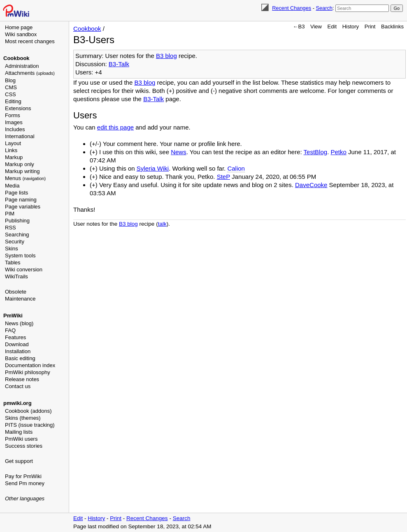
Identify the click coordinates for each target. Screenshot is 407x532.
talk (162, 224)
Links (11, 150)
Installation (18, 351)
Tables (13, 263)
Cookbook (16, 58)
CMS (11, 87)
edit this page (115, 127)
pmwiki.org (17, 403)
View (316, 27)
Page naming (21, 200)
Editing (13, 101)
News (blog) (19, 323)
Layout (13, 143)
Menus (25, 178)
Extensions (18, 108)
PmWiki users (21, 439)
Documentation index (30, 365)
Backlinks (392, 27)
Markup (14, 157)
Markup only (20, 164)
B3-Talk (119, 64)
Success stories (24, 446)
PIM (10, 214)
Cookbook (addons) (28, 411)
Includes (15, 129)
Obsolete (16, 292)
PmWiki (13, 316)
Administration (22, 66)
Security (15, 242)
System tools (20, 256)
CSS (10, 94)
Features (15, 337)
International (20, 136)
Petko (339, 152)
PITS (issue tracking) (30, 425)
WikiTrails (16, 276)
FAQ (10, 330)
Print (370, 27)
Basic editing (20, 358)
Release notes (22, 379)
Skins (12, 249)
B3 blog (166, 56)
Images (14, 122)
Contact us (18, 386)
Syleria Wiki (153, 168)
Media (12, 186)
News (179, 152)
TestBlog (316, 152)
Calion (236, 168)
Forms (13, 115)
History (351, 27)
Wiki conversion (24, 269)
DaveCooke (311, 185)
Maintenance (20, 299)
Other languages (25, 498)
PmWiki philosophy (28, 372)
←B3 (299, 27)
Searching (17, 235)
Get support (19, 461)
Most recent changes (30, 41)
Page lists (16, 193)
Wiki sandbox (21, 34)
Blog (10, 80)
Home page (19, 27)
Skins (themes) (23, 418)
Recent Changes (292, 8)
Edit (332, 27)
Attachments (30, 73)
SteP (223, 177)
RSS (10, 228)
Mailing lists (19, 432)
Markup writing (22, 171)
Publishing (17, 221)
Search (324, 8)
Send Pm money (25, 483)
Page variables (23, 207)
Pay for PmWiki (23, 476)
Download (17, 344)
